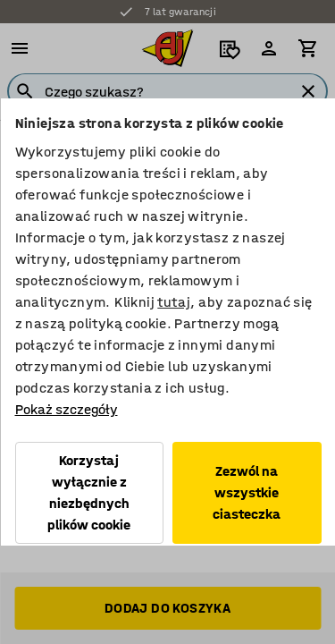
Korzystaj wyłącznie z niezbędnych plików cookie (89, 492)
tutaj (174, 302)
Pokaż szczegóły (66, 409)
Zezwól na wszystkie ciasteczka (247, 492)
